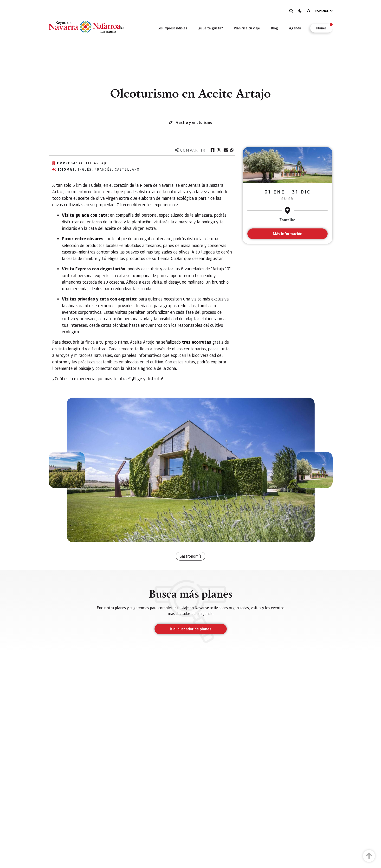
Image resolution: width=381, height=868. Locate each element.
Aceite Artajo (93, 163)
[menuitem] (172, 28)
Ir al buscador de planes (191, 629)
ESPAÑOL (324, 11)
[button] (67, 470)
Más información (287, 234)
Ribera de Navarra (156, 185)
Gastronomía (190, 556)
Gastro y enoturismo (194, 122)
